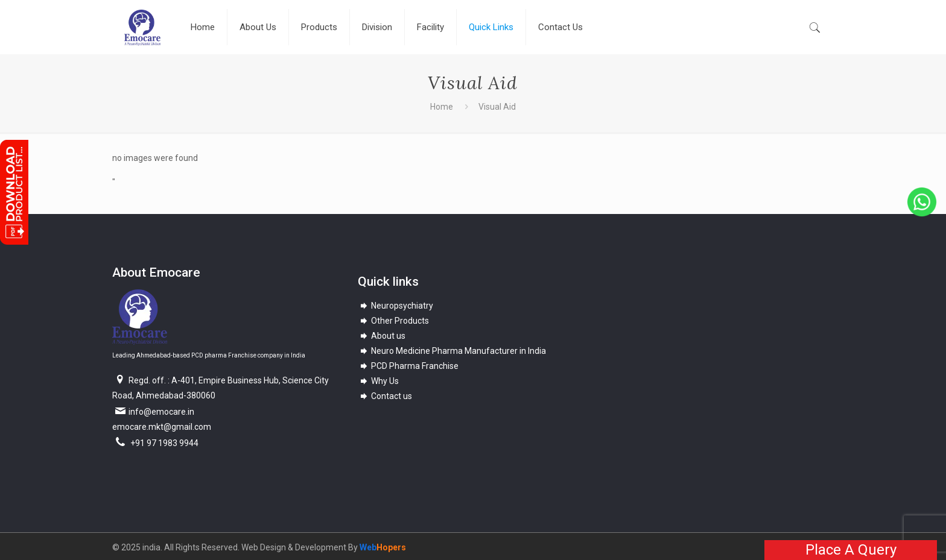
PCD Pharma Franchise (408, 366)
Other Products (394, 321)
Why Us (379, 381)
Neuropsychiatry (396, 306)
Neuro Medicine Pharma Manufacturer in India (452, 351)
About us (382, 336)
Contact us (385, 396)
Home (442, 107)
